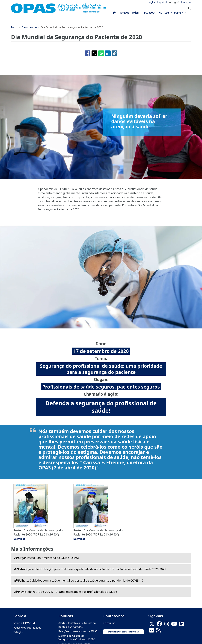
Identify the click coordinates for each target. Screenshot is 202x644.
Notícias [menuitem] (164, 13)
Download (19, 539)
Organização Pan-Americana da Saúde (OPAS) (48, 558)
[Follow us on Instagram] (167, 625)
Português (174, 2)
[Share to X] (94, 53)
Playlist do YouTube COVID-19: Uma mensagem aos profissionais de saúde (68, 592)
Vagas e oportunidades (27, 628)
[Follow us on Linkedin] (182, 625)
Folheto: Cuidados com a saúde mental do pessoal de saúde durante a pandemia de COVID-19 (81, 580)
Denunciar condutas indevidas (123, 632)
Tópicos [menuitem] (124, 13)
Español (162, 2)
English (152, 2)
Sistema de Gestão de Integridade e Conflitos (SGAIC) (77, 638)
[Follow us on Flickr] (151, 631)
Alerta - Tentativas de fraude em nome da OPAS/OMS (77, 625)
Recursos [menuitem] (148, 13)
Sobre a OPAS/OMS (25, 623)
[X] (152, 625)
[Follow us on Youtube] (174, 625)
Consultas (109, 623)
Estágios (18, 632)
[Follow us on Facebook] (159, 625)
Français (186, 2)
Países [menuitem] (136, 13)
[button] (115, 53)
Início (15, 27)
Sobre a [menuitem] (179, 13)
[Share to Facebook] (88, 53)
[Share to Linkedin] (108, 53)
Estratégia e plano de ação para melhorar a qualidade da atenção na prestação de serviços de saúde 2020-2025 (92, 569)
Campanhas (30, 27)
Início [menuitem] (114, 13)
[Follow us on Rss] (158, 631)
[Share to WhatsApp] (101, 53)
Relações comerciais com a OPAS (78, 631)
